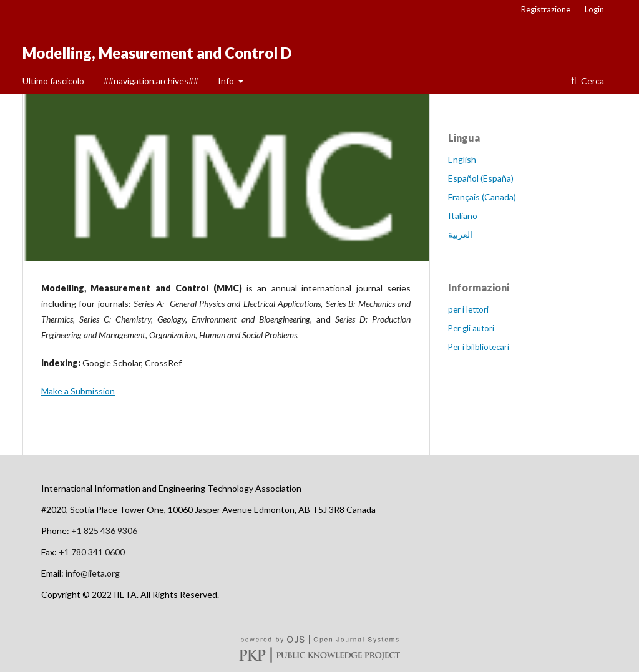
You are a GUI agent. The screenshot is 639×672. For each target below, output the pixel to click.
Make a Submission (78, 391)
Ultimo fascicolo (53, 81)
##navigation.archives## (151, 81)
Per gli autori (471, 328)
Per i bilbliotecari (479, 347)
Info (227, 81)
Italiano (463, 216)
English (462, 159)
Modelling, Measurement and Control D (157, 53)
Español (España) (481, 178)
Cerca (592, 81)
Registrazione (546, 9)
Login (594, 9)
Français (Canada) (482, 197)
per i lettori (468, 309)
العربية (460, 234)
